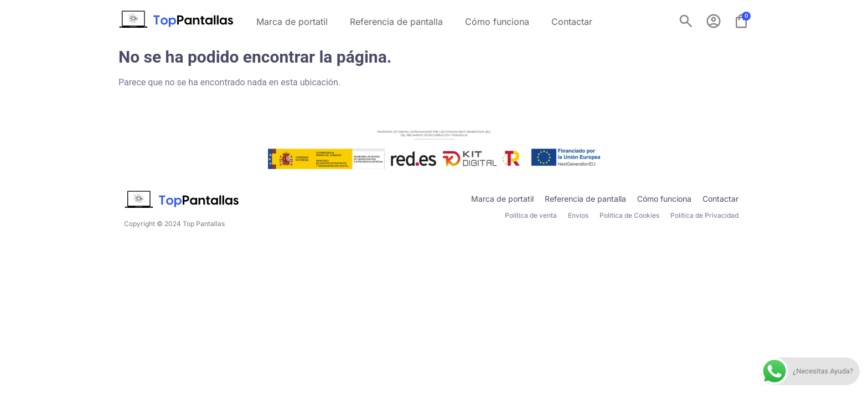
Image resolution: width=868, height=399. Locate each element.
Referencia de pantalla (396, 22)
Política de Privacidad (704, 215)
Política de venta (531, 215)
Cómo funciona (497, 22)
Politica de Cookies (629, 215)
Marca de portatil (292, 22)
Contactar (572, 22)
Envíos (578, 215)
